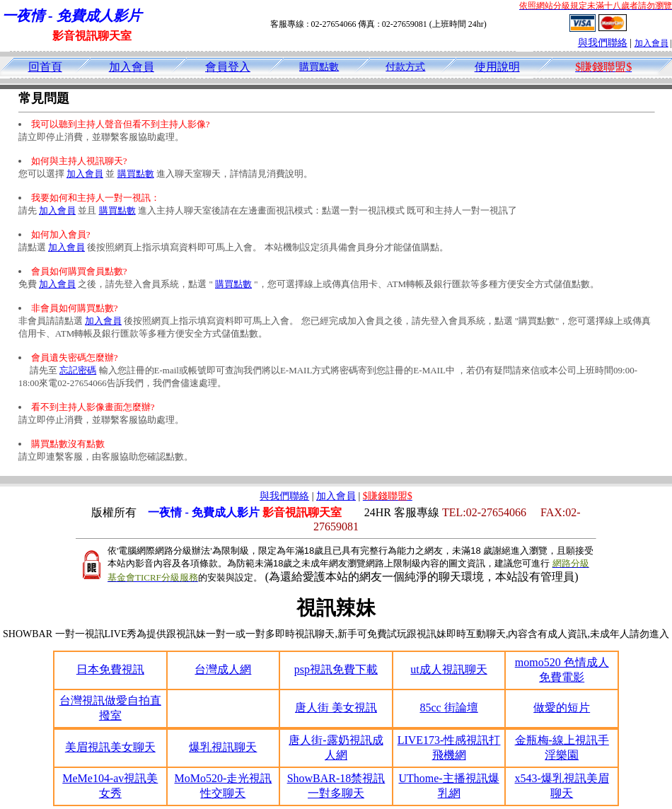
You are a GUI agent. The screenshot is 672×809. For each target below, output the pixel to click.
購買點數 (319, 67)
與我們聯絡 (603, 43)
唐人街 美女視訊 (336, 708)
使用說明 (497, 67)
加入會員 (651, 43)
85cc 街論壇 (448, 708)
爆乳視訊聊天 (223, 747)
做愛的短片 (562, 708)
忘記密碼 (78, 370)
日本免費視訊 (110, 669)
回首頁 (45, 67)
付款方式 (405, 67)
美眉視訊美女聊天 (110, 747)
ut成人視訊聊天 (448, 669)
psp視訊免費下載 (336, 669)
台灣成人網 (223, 669)
